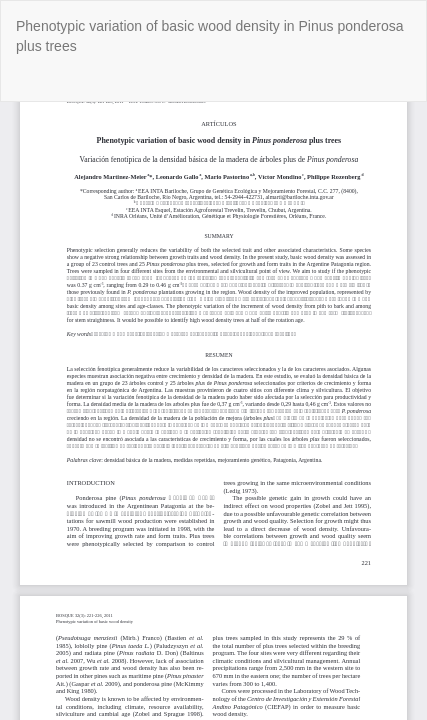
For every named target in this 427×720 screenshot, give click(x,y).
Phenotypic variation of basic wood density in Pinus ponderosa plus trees (210, 36)
